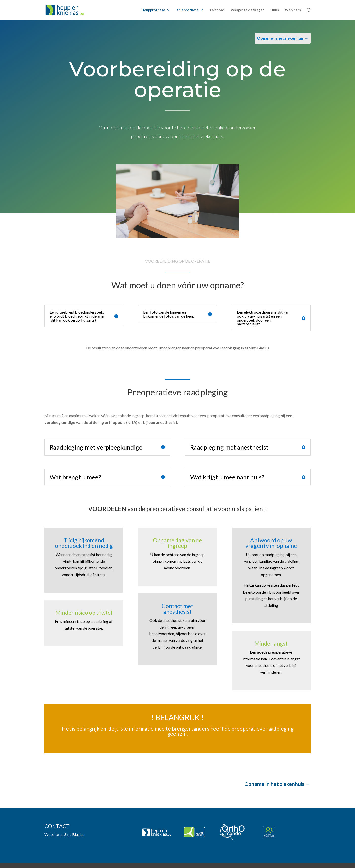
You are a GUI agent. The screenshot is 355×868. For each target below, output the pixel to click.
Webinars (293, 10)
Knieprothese (187, 10)
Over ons (217, 10)
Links (275, 10)
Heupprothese (153, 10)
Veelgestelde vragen (248, 10)
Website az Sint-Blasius (64, 834)
